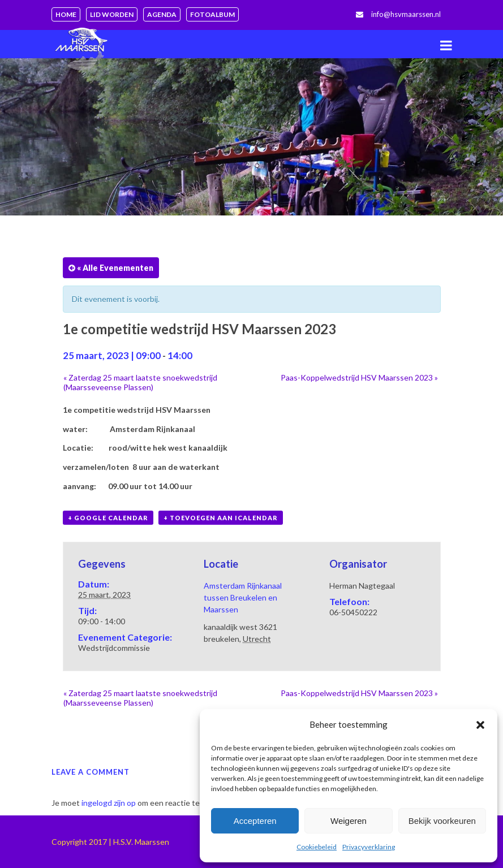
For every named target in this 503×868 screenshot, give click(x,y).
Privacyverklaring (369, 847)
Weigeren (349, 821)
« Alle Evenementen (114, 268)
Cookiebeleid (317, 847)
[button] (480, 725)
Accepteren (255, 821)
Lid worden (112, 14)
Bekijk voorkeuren (442, 821)
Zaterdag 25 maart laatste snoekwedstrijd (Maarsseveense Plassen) (140, 382)
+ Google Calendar (108, 518)
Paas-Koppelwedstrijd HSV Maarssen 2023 (359, 377)
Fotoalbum (212, 14)
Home (66, 14)
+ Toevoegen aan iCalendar (221, 518)
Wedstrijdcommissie (114, 648)
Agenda (162, 14)
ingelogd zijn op (109, 803)
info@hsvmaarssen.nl (406, 14)
